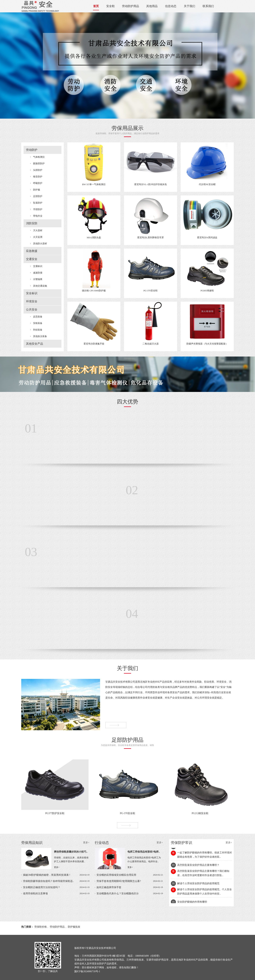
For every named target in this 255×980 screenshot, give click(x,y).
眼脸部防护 (39, 163)
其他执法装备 (40, 336)
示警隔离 (38, 279)
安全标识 (32, 293)
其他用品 (152, 6)
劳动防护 (32, 150)
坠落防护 (38, 203)
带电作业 (38, 216)
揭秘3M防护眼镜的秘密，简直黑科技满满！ (56, 875)
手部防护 (38, 209)
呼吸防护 (38, 183)
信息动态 (171, 6)
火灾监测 (38, 237)
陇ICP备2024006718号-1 (87, 971)
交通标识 (38, 266)
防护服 (37, 190)
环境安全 (32, 301)
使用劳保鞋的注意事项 (56, 894)
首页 (96, 6)
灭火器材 (38, 230)
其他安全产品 (35, 344)
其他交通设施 (40, 286)
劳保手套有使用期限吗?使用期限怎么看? (130, 881)
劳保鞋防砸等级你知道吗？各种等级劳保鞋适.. (56, 881)
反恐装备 (38, 317)
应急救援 (32, 251)
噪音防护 (38, 177)
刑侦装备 (38, 330)
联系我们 (208, 6)
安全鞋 (110, 6)
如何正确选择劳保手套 (130, 887)
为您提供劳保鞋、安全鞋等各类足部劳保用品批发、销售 (127, 742)
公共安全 (32, 310)
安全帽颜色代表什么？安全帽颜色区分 (130, 894)
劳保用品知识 (55, 843)
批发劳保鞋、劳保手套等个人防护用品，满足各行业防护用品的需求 (127, 130)
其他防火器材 (40, 243)
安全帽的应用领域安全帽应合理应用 (130, 875)
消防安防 (32, 223)
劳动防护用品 (131, 6)
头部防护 (38, 170)
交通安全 (32, 259)
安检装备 (38, 323)
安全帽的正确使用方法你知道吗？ (56, 887)
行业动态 (129, 843)
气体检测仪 (39, 157)
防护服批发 (74, 927)
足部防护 (38, 196)
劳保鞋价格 (41, 927)
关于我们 (189, 6)
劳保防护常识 (201, 843)
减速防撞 (38, 273)
